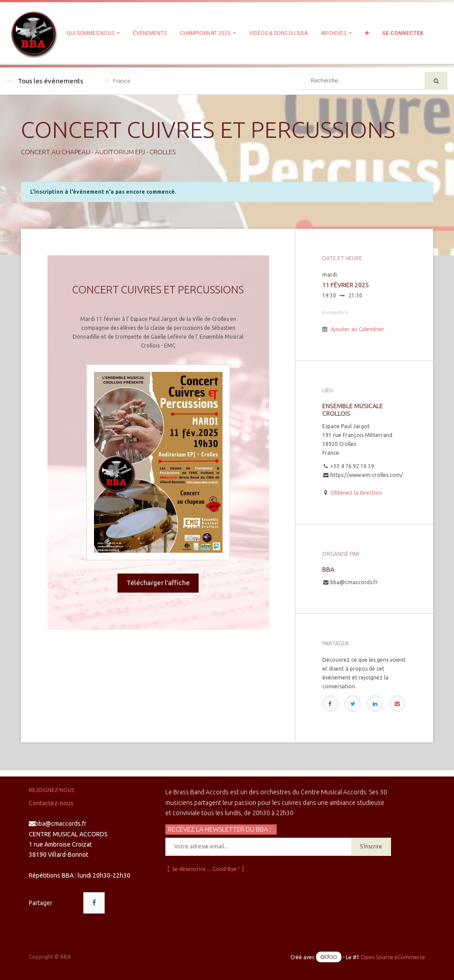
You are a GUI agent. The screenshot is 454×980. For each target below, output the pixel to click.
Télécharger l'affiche (158, 583)
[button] (367, 33)
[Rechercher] (436, 81)
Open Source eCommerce (393, 957)
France (118, 81)
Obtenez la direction (356, 493)
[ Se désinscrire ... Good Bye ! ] (206, 869)
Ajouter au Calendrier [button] (358, 329)
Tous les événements (45, 81)
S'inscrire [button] (371, 846)
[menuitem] (150, 33)
